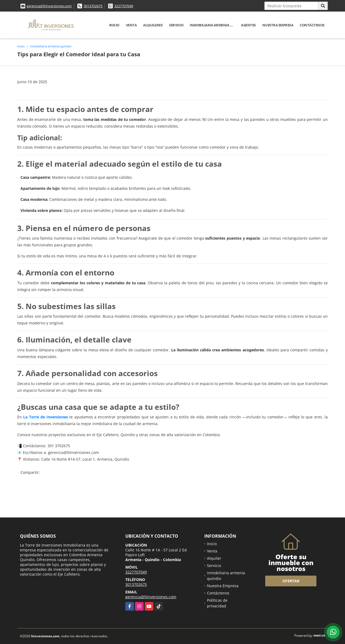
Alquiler (214, 558)
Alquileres (153, 25)
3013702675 (93, 6)
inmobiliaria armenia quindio (214, 25)
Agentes (248, 25)
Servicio (176, 25)
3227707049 (124, 6)
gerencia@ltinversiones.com (49, 6)
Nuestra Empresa (278, 25)
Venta (131, 25)
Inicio (114, 25)
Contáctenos (312, 25)
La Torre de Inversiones (46, 417)
